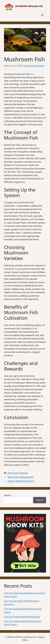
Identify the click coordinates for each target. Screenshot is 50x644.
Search (8, 495)
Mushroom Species (18, 473)
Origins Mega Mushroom (21, 481)
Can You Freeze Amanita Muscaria (22, 617)
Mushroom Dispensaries (21, 477)
